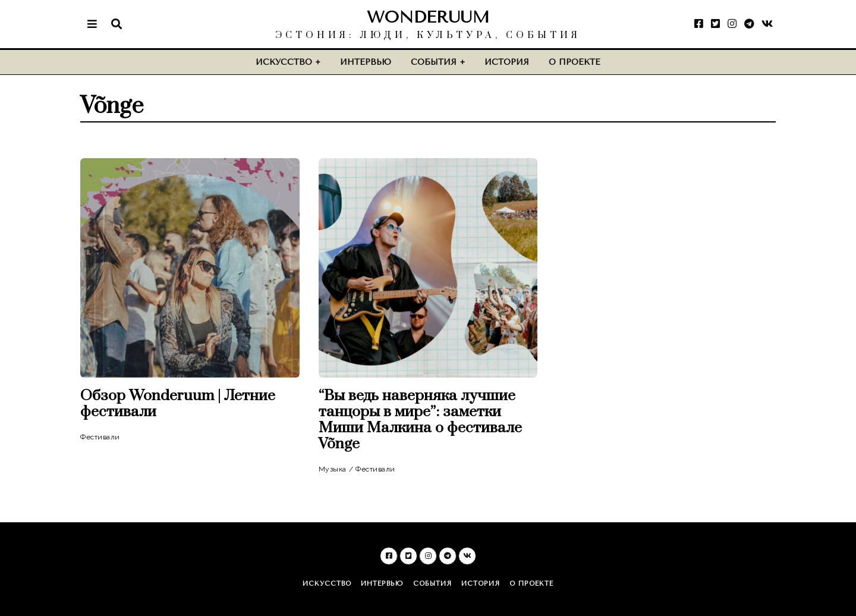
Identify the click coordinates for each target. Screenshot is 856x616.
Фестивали (100, 437)
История (507, 62)
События (434, 62)
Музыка (333, 469)
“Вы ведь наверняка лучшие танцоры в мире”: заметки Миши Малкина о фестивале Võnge (420, 420)
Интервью (366, 62)
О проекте (575, 62)
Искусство (284, 62)
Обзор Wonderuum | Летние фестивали (178, 404)
